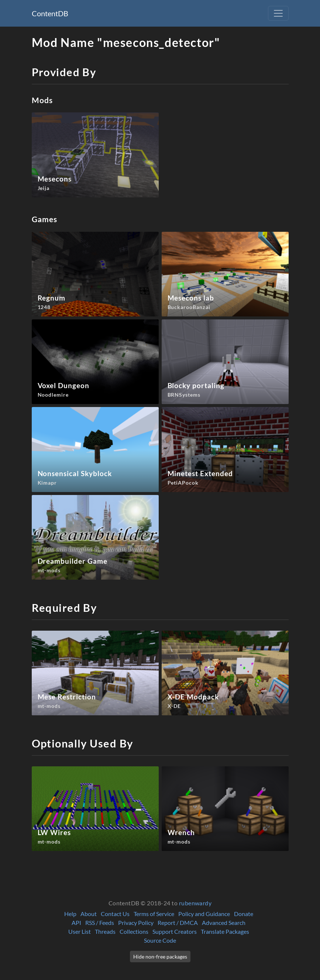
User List (80, 931)
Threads (105, 931)
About (89, 914)
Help (70, 914)
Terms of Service (154, 914)
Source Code (160, 940)
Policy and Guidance (204, 914)
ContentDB (50, 13)
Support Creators (175, 931)
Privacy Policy (136, 923)
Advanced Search (224, 923)
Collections (134, 931)
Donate (244, 914)
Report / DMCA (178, 923)
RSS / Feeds (100, 923)
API (76, 923)
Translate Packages (225, 931)
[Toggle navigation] (278, 13)
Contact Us (115, 914)
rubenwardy (195, 903)
